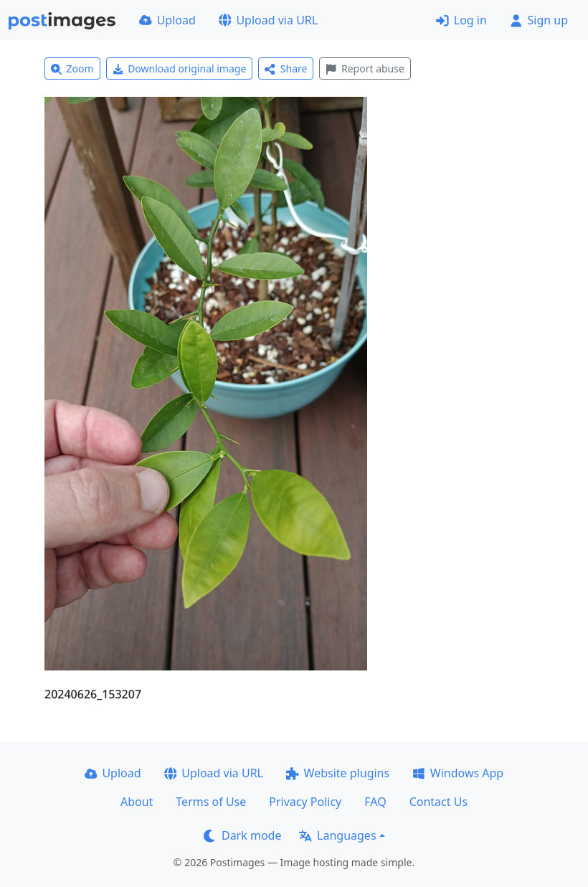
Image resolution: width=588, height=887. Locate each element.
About (137, 802)
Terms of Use (211, 802)
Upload (167, 20)
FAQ (375, 802)
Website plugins (338, 773)
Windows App (458, 773)
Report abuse (365, 68)
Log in (461, 20)
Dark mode (242, 835)
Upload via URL (268, 20)
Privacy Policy (305, 802)
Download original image (180, 68)
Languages (337, 835)
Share (286, 68)
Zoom (72, 68)
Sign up (539, 20)
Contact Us (438, 802)
